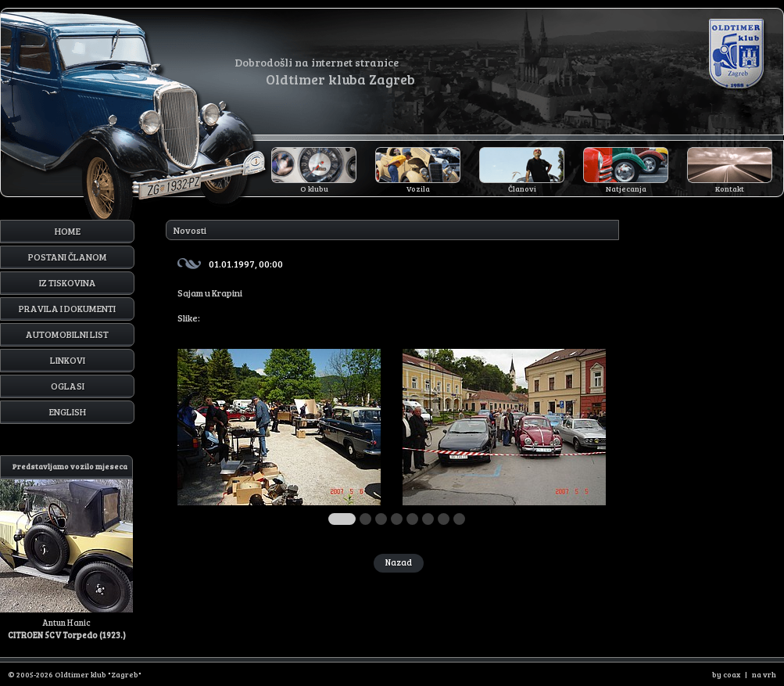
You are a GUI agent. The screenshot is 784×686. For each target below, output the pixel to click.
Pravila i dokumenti (67, 308)
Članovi (522, 189)
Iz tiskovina (68, 282)
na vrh (764, 674)
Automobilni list (67, 334)
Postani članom (68, 257)
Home (68, 231)
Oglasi (68, 386)
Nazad (399, 562)
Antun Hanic (66, 548)
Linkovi (68, 360)
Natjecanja (626, 189)
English (68, 411)
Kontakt (730, 189)
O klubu (314, 189)
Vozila (418, 189)
